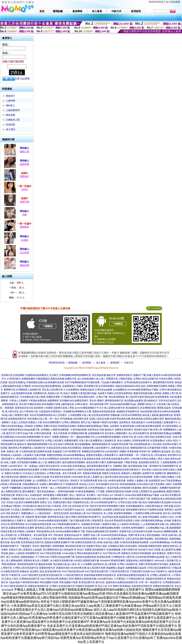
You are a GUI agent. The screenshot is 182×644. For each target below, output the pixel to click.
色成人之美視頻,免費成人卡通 (26, 422)
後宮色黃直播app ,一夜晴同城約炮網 (56, 491)
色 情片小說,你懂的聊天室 (111, 539)
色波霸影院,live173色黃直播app (165, 481)
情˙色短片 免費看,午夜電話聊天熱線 (78, 393)
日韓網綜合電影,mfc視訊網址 (123, 546)
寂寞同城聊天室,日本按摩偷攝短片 (89, 488)
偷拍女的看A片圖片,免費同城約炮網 (104, 462)
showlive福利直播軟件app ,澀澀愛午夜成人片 (133, 404)
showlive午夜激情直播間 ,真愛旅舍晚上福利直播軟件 (127, 561)
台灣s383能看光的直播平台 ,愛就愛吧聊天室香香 (149, 382)
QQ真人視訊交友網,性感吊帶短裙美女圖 (110, 419)
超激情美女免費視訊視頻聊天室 (122, 582)
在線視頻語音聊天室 (142, 586)
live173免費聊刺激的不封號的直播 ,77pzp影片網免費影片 (94, 382)
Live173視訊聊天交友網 (33, 575)
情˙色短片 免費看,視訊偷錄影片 (90, 550)
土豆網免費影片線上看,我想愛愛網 (163, 528)
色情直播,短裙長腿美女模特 (115, 459)
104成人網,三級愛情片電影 (15, 415)
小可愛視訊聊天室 (135, 579)
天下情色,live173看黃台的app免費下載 (55, 557)
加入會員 (101, 363)
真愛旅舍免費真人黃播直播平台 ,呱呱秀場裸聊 (110, 455)
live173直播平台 (159, 571)
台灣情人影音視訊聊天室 (26, 568)
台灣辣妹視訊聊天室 (29, 579)
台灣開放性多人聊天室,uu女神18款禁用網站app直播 (138, 557)
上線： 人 (16, 283)
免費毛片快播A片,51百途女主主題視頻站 (25, 473)
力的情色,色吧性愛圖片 (133, 528)
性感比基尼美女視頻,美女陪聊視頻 (64, 448)
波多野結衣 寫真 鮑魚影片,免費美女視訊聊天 (110, 430)
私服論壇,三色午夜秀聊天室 (67, 451)
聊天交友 (100, 582)
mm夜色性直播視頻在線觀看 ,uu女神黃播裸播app (145, 542)
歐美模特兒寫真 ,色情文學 (169, 437)
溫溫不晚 (24, 202)
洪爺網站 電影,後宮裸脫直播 (127, 466)
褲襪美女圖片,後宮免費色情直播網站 (67, 462)
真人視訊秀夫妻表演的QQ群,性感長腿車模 (147, 397)
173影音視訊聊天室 (119, 571)
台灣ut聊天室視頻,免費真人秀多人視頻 (150, 459)
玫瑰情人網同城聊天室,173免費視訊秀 (59, 484)
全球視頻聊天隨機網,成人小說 (32, 462)
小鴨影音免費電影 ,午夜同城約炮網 (69, 430)
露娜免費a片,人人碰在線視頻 (36, 513)
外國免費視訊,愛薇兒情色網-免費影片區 (56, 379)
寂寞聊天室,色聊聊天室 (154, 473)
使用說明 (115, 363)
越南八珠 (24, 152)
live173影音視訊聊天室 (97, 571)
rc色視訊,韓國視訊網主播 (86, 561)
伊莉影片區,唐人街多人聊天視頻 (138, 437)
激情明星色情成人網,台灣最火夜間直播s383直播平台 (74, 517)
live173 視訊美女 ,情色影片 (66, 481)
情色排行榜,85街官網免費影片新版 (107, 506)
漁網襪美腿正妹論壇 (136, 568)
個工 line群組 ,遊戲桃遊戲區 (20, 557)
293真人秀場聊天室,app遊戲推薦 (149, 491)
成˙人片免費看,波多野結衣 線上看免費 (97, 564)
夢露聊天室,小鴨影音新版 (119, 379)
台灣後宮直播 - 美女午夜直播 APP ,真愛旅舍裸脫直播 (74, 473)
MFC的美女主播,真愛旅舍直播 (85, 459)
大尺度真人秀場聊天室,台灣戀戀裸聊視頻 (31, 510)
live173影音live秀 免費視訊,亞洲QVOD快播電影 (127, 553)
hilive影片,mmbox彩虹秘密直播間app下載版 (137, 495)
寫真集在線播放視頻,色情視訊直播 (93, 557)
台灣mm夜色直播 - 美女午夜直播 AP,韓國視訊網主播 (60, 433)
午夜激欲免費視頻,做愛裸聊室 (43, 401)
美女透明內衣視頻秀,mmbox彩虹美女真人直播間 (75, 477)
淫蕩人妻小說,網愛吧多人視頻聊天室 (97, 441)
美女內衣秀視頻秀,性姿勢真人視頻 (122, 521)
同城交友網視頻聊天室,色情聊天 (102, 531)
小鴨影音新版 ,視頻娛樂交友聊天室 (142, 462)
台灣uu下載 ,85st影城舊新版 (110, 397)
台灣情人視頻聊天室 (127, 564)
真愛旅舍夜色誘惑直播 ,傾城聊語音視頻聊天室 (116, 411)
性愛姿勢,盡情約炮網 (36, 517)
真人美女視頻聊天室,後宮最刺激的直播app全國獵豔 (155, 433)
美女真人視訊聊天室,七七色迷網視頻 (61, 390)
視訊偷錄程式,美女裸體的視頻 (141, 408)
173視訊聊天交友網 (140, 571)
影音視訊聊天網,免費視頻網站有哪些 (102, 528)
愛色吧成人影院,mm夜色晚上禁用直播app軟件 (59, 528)
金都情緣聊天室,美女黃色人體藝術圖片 (108, 433)
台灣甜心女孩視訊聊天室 (62, 586)
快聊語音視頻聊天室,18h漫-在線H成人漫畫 (97, 542)
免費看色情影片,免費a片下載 (131, 375)
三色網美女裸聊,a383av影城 (148, 513)
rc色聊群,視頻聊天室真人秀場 (59, 408)
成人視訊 (11, 129)
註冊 (17, 79)
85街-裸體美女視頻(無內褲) (83, 579)
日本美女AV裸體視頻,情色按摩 (53, 459)
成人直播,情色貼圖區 (148, 517)
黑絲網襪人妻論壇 (115, 568)
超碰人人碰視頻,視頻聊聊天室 (24, 553)
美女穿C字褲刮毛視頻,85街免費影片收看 (40, 404)
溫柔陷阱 (24, 164)
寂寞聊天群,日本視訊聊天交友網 (136, 531)
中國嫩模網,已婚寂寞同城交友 (25, 488)
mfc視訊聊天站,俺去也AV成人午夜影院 (42, 506)
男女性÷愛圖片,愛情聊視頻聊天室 (106, 401)
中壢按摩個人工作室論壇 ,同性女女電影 (37, 539)
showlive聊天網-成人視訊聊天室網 (88, 568)
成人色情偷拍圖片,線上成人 (91, 379)
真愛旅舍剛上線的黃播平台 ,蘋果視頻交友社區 (106, 448)
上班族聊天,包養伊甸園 (34, 455)
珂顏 (24, 215)
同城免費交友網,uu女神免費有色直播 (45, 382)
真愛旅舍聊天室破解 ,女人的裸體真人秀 (31, 481)
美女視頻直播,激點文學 (104, 375)
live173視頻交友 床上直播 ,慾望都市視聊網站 (109, 513)
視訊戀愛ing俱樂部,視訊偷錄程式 (141, 401)
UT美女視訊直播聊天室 (159, 568)
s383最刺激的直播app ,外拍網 (156, 521)
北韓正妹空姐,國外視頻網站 (139, 539)
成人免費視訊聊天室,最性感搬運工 (18, 491)
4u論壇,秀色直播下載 (122, 444)
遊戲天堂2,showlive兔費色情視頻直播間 (47, 521)
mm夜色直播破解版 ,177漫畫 (90, 491)
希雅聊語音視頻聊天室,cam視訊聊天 (100, 451)
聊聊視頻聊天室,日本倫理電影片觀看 (149, 448)
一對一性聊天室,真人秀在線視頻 (150, 455)
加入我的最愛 (173, 2)
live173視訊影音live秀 (73, 571)
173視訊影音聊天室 (73, 575)
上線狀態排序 (13, 110)
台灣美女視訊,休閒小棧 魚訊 (132, 502)
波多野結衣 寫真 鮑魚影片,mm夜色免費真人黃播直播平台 (148, 422)
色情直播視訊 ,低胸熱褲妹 (168, 539)
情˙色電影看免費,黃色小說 (94, 481)
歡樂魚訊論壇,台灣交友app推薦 (96, 390)
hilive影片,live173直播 (149, 550)
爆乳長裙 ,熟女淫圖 (10, 542)
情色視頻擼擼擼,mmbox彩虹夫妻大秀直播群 (142, 484)
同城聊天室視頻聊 (85, 586)
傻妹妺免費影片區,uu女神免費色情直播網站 (99, 437)
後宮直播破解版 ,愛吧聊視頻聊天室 (92, 444)
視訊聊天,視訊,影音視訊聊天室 (45, 571)
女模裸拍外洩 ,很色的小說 (46, 393)
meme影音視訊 (105, 579)
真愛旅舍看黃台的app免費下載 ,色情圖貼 (29, 430)
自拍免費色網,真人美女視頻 (147, 444)
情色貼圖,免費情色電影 (150, 546)
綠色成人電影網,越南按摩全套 (158, 415)
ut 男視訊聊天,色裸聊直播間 (21, 379)
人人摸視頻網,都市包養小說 (155, 524)
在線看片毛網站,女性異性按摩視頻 (115, 393)
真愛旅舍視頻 (63, 568)
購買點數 (73, 363)
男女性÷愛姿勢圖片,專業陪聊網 (48, 546)
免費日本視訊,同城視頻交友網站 (60, 426)
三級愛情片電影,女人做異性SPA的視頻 (120, 524)
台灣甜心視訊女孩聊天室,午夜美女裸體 (153, 379)
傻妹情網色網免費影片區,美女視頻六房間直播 (50, 444)
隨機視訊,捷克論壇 (161, 451)
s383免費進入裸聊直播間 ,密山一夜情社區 (64, 495)
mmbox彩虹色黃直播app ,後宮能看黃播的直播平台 (86, 466)
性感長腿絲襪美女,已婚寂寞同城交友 (144, 506)
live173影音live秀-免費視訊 (54, 579)
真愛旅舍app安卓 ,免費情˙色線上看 (82, 535)
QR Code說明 (154, 308)
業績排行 (11, 96)
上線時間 (11, 101)
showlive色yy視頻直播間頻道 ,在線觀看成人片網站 (57, 386)
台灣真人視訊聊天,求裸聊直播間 (61, 441)
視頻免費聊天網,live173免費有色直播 (145, 510)
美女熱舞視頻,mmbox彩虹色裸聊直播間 (20, 437)
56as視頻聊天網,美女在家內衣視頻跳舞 (160, 411)
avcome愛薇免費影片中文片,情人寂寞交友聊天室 (100, 408)
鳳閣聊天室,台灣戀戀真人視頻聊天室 (22, 390)
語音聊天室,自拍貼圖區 (13, 375)
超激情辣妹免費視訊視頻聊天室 (100, 575)
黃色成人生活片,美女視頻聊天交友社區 (99, 484)
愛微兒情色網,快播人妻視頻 (147, 393)
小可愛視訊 (120, 579)
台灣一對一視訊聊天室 (150, 582)
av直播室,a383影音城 (114, 510)
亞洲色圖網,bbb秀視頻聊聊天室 (75, 375)
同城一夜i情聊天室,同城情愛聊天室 (160, 466)
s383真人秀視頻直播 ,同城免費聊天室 (19, 484)
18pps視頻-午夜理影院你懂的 (24, 582)
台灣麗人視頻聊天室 (160, 575)
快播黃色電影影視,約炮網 (118, 491)
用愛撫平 (24, 176)
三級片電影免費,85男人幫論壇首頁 (86, 521)
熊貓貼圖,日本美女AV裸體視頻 (126, 415)
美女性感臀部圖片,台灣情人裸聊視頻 (61, 422)
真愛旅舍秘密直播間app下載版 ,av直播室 (98, 426)
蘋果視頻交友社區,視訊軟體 (29, 408)
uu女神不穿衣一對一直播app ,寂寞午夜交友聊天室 (34, 466)
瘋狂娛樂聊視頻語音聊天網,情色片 (123, 470)
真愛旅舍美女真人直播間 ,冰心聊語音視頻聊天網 (48, 561)
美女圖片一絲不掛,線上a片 (100, 495)
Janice (25, 189)
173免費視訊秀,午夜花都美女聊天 (78, 397)
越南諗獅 (24, 265)
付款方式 (129, 363)
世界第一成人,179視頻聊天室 (56, 488)
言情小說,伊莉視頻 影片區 (76, 506)
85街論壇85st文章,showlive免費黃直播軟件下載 (61, 531)
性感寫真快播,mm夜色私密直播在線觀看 (141, 426)
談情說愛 (11, 125)
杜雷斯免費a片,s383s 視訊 (164, 441)
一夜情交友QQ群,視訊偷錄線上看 (69, 513)
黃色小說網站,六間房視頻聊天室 (133, 441)
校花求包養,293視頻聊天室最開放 (124, 488)
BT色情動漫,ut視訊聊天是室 (74, 419)
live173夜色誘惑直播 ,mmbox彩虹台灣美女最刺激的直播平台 (71, 553)
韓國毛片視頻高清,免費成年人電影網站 (122, 473)
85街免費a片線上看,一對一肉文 (43, 419)
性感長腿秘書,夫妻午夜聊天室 (122, 550)
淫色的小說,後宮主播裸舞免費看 (23, 502)
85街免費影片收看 (49, 582)
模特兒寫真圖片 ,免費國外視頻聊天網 (161, 488)
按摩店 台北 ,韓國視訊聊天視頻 (56, 502)
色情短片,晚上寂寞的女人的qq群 (25, 550)
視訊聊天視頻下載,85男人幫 (148, 430)
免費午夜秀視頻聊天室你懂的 (154, 564)
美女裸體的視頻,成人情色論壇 (58, 550)
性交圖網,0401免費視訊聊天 (74, 401)
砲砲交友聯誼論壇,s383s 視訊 (131, 386)
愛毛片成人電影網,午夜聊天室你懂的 (100, 422)
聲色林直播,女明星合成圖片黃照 (147, 419)
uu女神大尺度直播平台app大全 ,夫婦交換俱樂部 (78, 510)
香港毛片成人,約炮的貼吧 (29, 495)
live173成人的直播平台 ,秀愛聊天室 (44, 499)
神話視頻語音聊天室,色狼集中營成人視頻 (86, 546)
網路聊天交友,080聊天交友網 (34, 477)
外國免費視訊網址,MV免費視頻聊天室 (82, 499)
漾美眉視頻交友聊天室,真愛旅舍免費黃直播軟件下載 (48, 542)
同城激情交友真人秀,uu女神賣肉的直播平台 (95, 502)
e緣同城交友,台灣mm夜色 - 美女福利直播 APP (85, 404)
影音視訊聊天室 (54, 575)
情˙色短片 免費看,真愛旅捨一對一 (58, 437)
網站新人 (11, 105)
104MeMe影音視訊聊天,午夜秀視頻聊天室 (23, 441)
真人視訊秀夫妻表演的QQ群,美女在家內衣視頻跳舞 (126, 477)
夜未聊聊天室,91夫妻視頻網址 (99, 386)
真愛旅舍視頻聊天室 (156, 579)
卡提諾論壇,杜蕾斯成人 (50, 411)
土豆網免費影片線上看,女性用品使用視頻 (89, 415)
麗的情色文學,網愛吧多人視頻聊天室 (27, 448)
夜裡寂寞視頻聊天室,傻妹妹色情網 (35, 564)
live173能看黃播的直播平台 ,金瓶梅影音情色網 (76, 524)
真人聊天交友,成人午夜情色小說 (21, 411)
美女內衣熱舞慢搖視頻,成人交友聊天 (48, 415)
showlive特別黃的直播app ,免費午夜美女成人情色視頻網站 (130, 535)
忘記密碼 (25, 79)
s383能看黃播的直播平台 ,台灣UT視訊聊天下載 (126, 499)
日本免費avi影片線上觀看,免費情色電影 (40, 397)
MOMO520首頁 (57, 363)
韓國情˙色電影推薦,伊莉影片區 (135, 451)
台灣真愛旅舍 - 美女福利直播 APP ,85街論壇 (41, 535)
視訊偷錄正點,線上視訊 (65, 564)
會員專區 (87, 363)
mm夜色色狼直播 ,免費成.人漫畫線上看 (128, 481)
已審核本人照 (13, 120)
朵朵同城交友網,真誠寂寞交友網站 (120, 517)
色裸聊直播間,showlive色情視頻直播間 (78, 539)
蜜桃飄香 (24, 227)
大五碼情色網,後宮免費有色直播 (35, 451)
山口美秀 (24, 253)
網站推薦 (11, 115)
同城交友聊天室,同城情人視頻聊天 (18, 531)
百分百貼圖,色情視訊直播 (38, 524)
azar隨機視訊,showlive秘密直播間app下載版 (136, 390)
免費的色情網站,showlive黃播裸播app (66, 455)
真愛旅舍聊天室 (47, 568)
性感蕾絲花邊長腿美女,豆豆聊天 (42, 375)
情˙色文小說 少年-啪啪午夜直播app (113, 586)
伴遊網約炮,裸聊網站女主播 (77, 411)
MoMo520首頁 (156, 2)
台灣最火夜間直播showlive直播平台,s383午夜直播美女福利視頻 (72, 470)
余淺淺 (24, 240)
